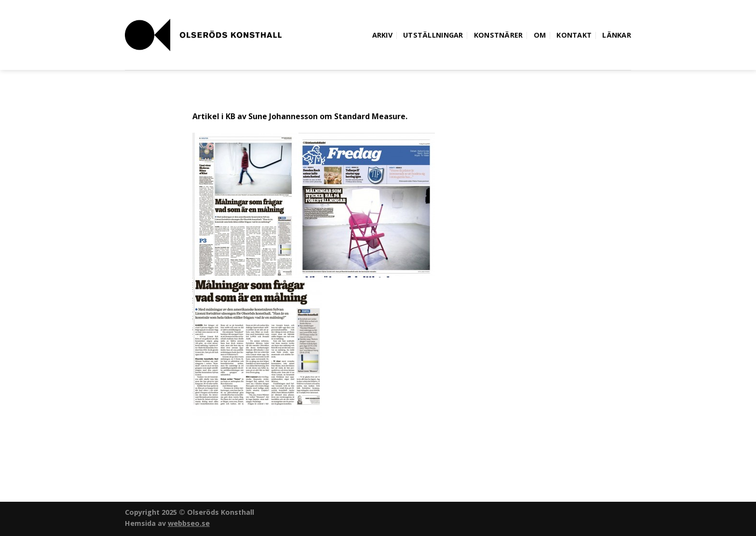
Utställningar (433, 35)
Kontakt (574, 35)
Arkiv (382, 35)
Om (540, 35)
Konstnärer (499, 35)
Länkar (617, 35)
